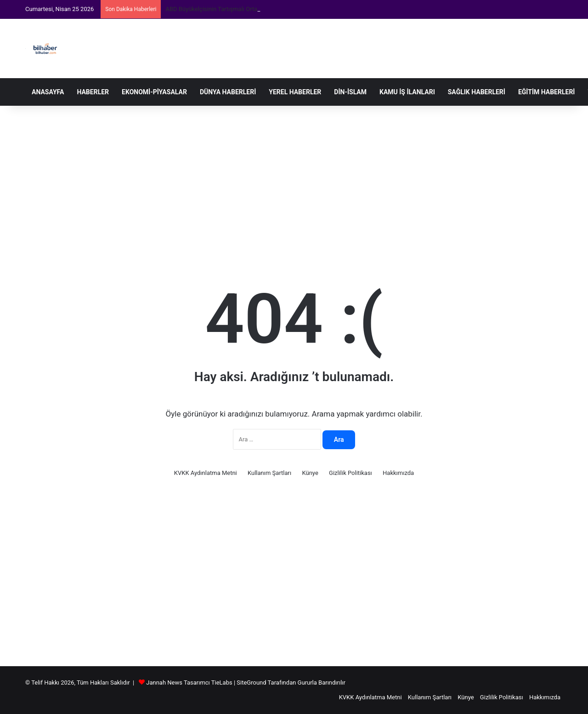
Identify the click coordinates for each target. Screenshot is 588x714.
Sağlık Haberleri (477, 92)
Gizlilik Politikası (351, 473)
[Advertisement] (294, 179)
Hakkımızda (398, 473)
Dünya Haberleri (228, 92)
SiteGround (251, 683)
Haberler (93, 92)
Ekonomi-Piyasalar (154, 92)
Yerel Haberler (295, 92)
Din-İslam (350, 92)
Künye (310, 473)
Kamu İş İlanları (407, 92)
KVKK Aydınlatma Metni (206, 473)
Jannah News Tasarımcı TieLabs (189, 683)
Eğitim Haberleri (547, 92)
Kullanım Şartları (269, 473)
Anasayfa (48, 92)
